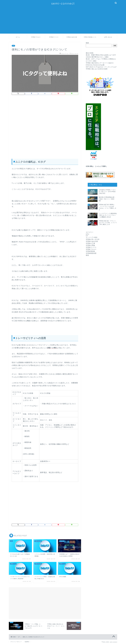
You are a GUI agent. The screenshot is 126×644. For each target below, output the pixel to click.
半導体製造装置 (91, 253)
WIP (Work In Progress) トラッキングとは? (101, 67)
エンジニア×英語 (92, 237)
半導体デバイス (54, 37)
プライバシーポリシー (16, 642)
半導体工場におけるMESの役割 (97, 69)
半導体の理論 (90, 245)
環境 (87, 255)
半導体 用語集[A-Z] (90, 37)
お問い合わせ (108, 37)
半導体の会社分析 (72, 37)
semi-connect (63, 3)
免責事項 (27, 642)
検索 (87, 43)
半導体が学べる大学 (93, 239)
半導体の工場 (90, 243)
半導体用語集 (90, 251)
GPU (88, 234)
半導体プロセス (36, 37)
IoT (13, 46)
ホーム (18, 37)
